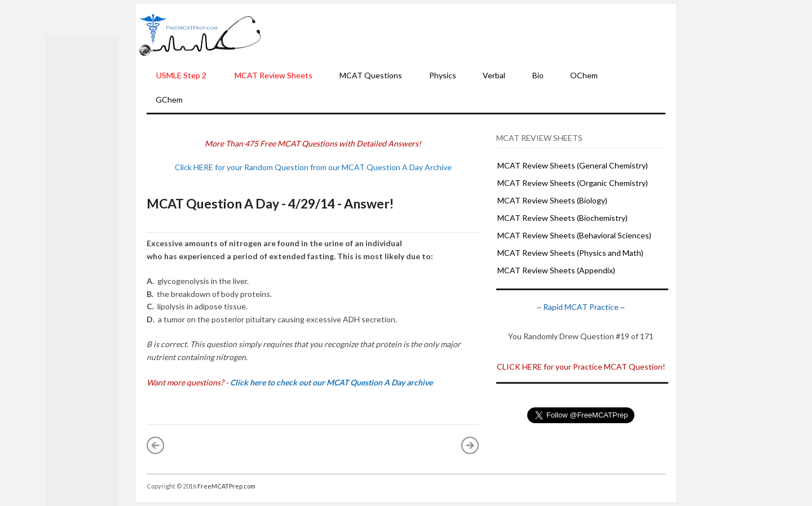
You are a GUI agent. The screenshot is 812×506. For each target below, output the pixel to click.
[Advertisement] (469, 34)
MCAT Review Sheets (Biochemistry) (562, 218)
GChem (169, 99)
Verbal (494, 75)
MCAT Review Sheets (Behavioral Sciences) (574, 235)
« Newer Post (156, 445)
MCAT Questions (371, 75)
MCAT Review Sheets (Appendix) (556, 270)
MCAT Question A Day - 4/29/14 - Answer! (270, 203)
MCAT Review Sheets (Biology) (552, 200)
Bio (538, 75)
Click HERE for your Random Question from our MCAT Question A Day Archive (313, 167)
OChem (584, 75)
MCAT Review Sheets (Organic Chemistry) (573, 183)
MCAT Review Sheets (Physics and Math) (570, 253)
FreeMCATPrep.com (226, 486)
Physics (443, 75)
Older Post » (470, 445)
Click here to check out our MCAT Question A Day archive (331, 382)
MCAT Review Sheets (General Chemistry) (573, 165)
